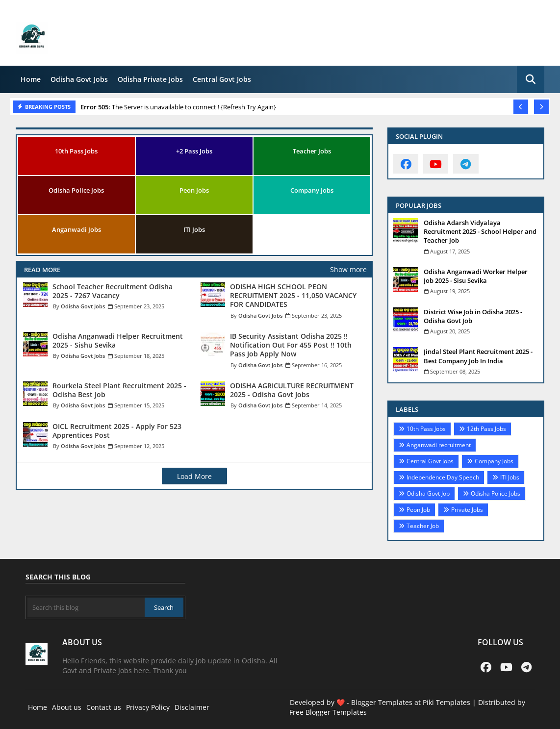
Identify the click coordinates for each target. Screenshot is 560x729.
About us (67, 707)
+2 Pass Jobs (194, 151)
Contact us (104, 707)
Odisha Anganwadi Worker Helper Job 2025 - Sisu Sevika (476, 276)
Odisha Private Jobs (150, 79)
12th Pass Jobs (486, 429)
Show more (348, 269)
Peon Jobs (194, 190)
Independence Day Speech (443, 477)
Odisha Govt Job (428, 493)
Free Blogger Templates (328, 712)
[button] (531, 79)
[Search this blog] (86, 607)
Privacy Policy (148, 707)
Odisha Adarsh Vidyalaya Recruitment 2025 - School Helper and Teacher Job (480, 231)
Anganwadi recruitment (439, 445)
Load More (194, 476)
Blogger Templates (382, 702)
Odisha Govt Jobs (79, 79)
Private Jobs (467, 510)
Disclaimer (192, 707)
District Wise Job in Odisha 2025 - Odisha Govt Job (473, 316)
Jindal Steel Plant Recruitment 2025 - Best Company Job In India (478, 356)
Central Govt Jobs (222, 79)
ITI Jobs (194, 229)
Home (31, 79)
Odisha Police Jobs (76, 190)
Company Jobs (312, 190)
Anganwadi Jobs (76, 229)
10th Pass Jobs (76, 151)
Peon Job (418, 510)
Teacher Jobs (312, 151)
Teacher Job (423, 526)
